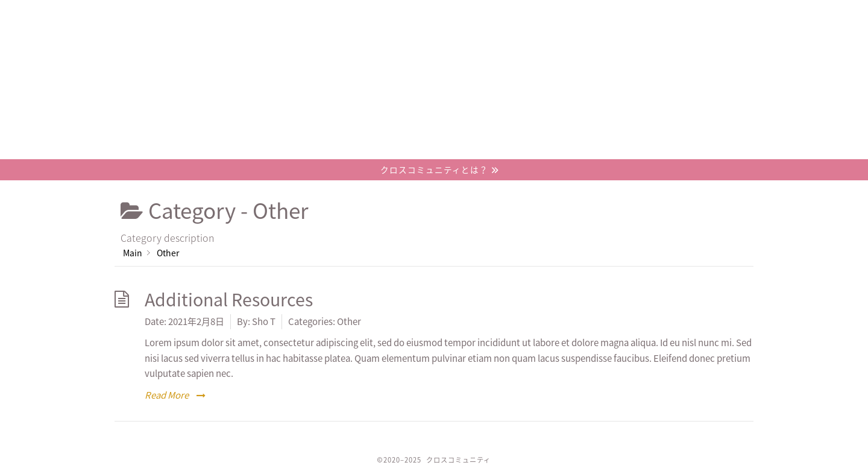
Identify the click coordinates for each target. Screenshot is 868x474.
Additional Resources (229, 299)
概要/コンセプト (310, 15)
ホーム (164, 15)
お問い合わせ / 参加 (600, 15)
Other (349, 321)
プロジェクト (455, 15)
